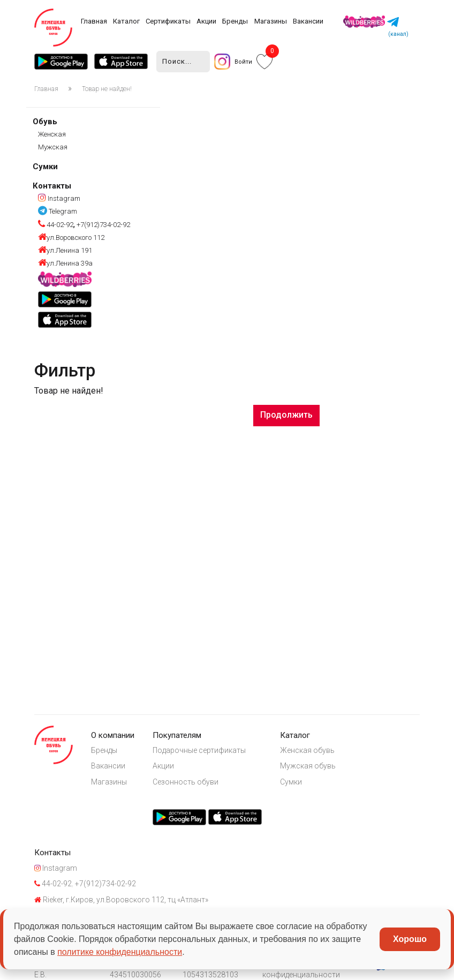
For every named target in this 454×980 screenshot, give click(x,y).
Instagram (59, 198)
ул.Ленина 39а (65, 263)
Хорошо (410, 939)
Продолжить (286, 415)
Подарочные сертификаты (199, 750)
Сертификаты (168, 21)
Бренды (235, 21)
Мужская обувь (308, 766)
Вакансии (308, 21)
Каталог (126, 21)
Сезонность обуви (186, 782)
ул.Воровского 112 (71, 238)
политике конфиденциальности (120, 952)
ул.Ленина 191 (65, 250)
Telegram (58, 211)
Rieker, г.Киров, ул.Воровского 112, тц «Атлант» (121, 900)
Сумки (45, 167)
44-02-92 (56, 225)
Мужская (53, 147)
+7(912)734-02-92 (103, 225)
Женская (52, 134)
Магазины (271, 21)
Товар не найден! (107, 89)
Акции (206, 21)
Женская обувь (307, 750)
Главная (94, 21)
